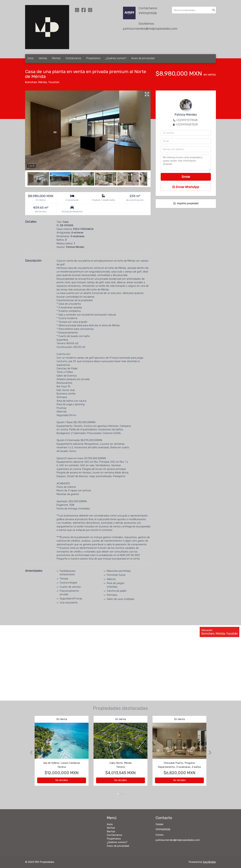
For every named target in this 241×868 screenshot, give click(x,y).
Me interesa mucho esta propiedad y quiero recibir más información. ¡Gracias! (186, 163)
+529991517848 (187, 120)
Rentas (56, 58)
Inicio (31, 58)
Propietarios (93, 58)
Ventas (43, 58)
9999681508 (148, 13)
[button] (30, 752)
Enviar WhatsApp (186, 187)
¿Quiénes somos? (116, 58)
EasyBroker (209, 862)
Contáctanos (73, 58)
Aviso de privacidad (143, 58)
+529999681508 (187, 125)
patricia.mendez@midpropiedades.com (150, 29)
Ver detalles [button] (62, 780)
